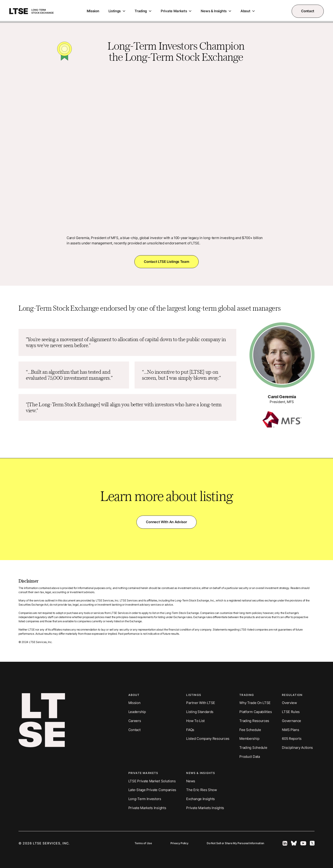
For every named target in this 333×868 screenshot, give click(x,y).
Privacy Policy (179, 843)
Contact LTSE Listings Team (166, 262)
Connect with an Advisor (166, 522)
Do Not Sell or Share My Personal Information (235, 843)
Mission (93, 11)
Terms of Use (143, 843)
